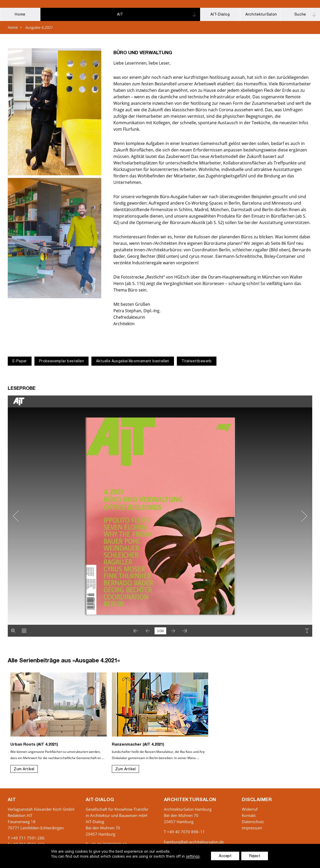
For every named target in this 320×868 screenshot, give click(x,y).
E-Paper (20, 362)
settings (193, 856)
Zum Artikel (24, 769)
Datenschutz (253, 822)
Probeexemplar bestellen (61, 362)
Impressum (252, 828)
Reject (255, 856)
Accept (225, 856)
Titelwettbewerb (197, 362)
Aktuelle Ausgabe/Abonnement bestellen (133, 362)
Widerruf (250, 809)
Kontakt (249, 815)
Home (13, 27)
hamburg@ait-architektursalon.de (194, 842)
